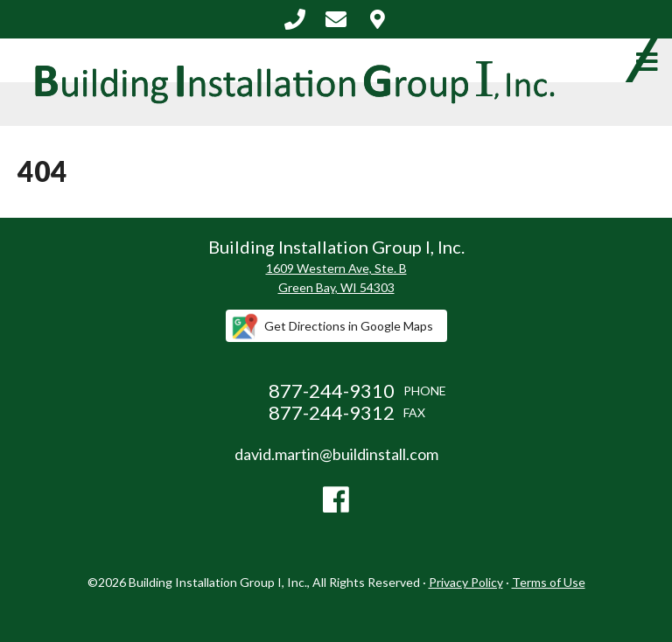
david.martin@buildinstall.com (336, 19)
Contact (377, 19)
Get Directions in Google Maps (349, 326)
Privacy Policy (466, 582)
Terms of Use (549, 582)
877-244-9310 (295, 19)
